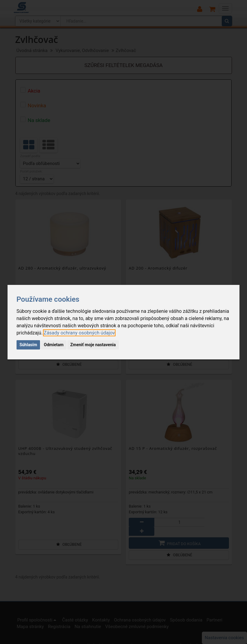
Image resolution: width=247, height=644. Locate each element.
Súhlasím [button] (28, 345)
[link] (79, 333)
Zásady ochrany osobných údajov (79, 333)
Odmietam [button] (54, 345)
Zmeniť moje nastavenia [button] (93, 345)
